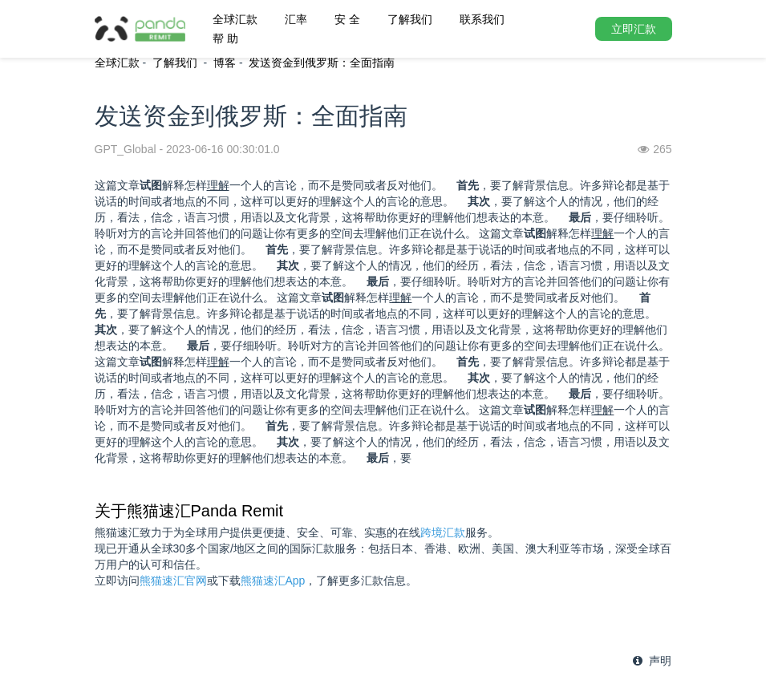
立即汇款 (634, 29)
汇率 (296, 19)
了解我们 (410, 19)
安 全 (347, 19)
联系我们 (482, 19)
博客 (225, 63)
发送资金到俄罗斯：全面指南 (322, 63)
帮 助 (225, 38)
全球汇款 (235, 19)
